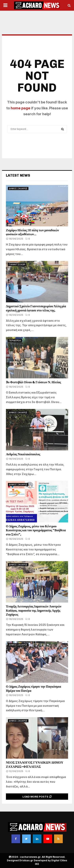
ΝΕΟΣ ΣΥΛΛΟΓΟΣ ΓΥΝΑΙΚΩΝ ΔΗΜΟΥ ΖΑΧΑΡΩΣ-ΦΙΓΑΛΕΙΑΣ (35, 765)
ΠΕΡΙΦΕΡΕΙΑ (15, 340)
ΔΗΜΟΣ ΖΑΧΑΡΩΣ (18, 188)
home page (20, 108)
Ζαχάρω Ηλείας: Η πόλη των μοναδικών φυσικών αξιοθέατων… (32, 232)
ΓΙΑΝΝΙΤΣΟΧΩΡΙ (17, 264)
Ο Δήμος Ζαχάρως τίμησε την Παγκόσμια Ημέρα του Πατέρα (33, 689)
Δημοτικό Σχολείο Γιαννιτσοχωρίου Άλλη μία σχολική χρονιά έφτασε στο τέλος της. (36, 308)
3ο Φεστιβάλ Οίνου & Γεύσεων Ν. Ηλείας (33, 382)
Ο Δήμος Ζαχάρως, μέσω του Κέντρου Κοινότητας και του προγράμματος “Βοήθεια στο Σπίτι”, (36, 530)
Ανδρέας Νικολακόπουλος (23, 454)
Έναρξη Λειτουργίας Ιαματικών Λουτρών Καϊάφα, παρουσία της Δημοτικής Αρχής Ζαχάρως (34, 611)
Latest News (18, 175)
